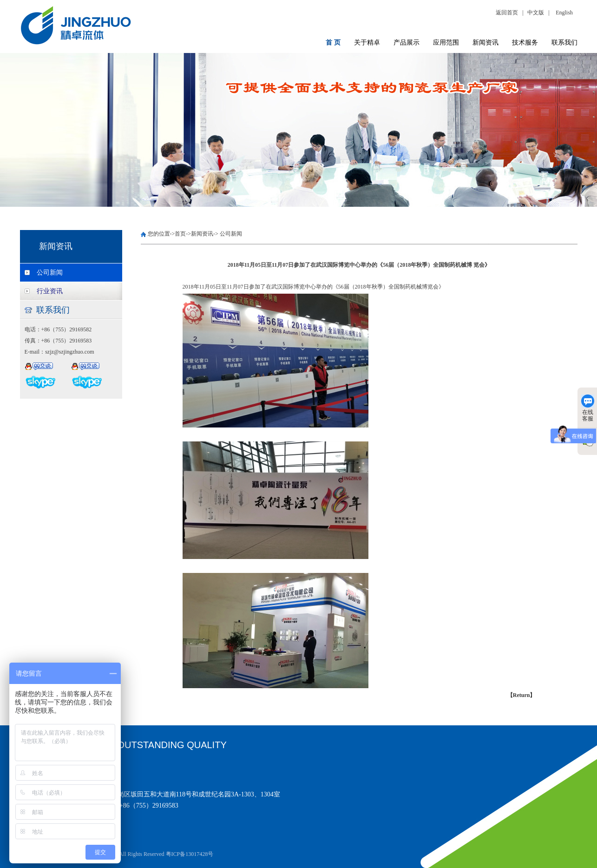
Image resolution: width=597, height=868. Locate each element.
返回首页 (508, 13)
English (564, 13)
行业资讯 (50, 291)
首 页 (333, 43)
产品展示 (407, 43)
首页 (180, 234)
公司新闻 (50, 273)
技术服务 (525, 43)
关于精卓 (367, 43)
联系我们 (564, 43)
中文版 (536, 13)
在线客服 (588, 408)
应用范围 (446, 43)
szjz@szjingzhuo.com (69, 352)
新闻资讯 (485, 43)
